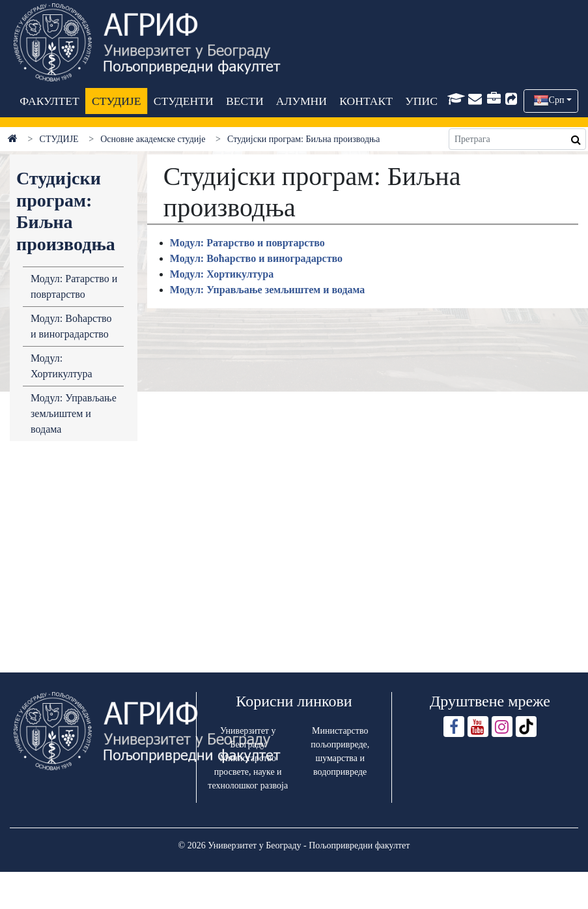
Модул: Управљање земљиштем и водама (74, 413)
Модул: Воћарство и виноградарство (71, 326)
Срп (557, 100)
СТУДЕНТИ (183, 101)
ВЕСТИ (245, 101)
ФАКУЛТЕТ (49, 101)
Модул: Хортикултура (62, 366)
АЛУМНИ (301, 101)
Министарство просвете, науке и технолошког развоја (248, 772)
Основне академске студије (153, 139)
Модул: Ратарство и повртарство (74, 286)
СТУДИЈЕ (116, 101)
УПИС (421, 101)
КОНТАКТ (366, 101)
